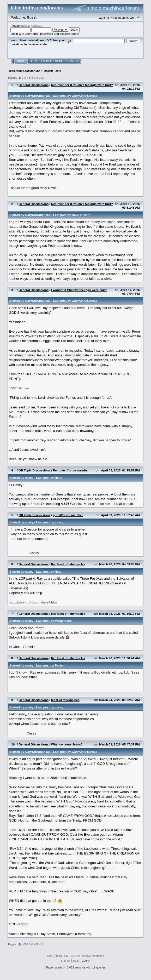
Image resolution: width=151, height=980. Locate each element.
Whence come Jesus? (67, 744)
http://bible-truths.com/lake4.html (33, 602)
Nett (58, 571)
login (24, 25)
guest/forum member (68, 515)
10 (43, 78)
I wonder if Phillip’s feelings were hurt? (79, 290)
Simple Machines (93, 956)
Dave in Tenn (81, 215)
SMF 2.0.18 (54, 956)
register (36, 25)
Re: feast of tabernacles (68, 564)
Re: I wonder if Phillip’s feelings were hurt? (82, 85)
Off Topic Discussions (34, 470)
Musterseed (63, 621)
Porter (59, 665)
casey (29, 478)
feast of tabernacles (65, 700)
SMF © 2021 (72, 956)
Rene (58, 478)
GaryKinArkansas (38, 96)
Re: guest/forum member (71, 470)
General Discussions (34, 85)
